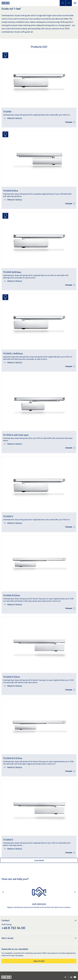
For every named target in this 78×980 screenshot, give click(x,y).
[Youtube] (75, 977)
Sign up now (39, 961)
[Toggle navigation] (75, 3)
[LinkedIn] (71, 977)
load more (39, 860)
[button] (2, 892)
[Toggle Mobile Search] (63, 3)
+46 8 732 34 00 (13, 928)
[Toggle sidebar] (69, 3)
